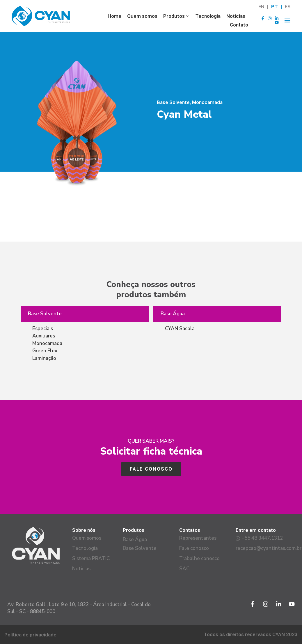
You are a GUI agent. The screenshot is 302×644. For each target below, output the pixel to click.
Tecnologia (208, 16)
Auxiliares (44, 336)
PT (275, 7)
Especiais (43, 329)
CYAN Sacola (180, 329)
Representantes (198, 538)
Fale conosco (194, 548)
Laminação (44, 358)
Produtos (176, 16)
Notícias (236, 16)
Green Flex (45, 351)
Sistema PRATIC (91, 559)
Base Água (173, 314)
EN (261, 7)
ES (288, 7)
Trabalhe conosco (199, 559)
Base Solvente (45, 314)
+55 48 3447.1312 (259, 538)
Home (114, 16)
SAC (184, 569)
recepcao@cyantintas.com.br (264, 548)
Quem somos (142, 16)
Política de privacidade (30, 635)
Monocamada (47, 343)
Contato (239, 25)
